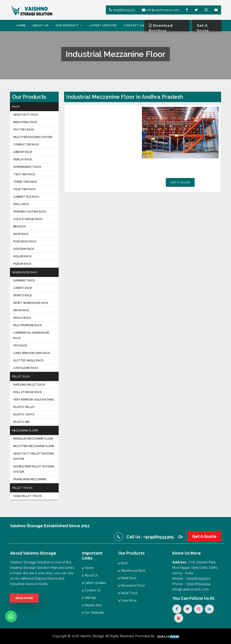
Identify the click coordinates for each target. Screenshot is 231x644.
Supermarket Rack (27, 167)
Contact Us (134, 26)
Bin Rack (20, 227)
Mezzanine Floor (25, 431)
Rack (16, 107)
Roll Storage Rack (28, 392)
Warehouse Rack (25, 272)
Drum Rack (21, 310)
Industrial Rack (25, 122)
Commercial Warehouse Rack (31, 335)
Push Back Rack (25, 241)
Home (21, 26)
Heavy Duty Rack (26, 115)
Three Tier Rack (25, 182)
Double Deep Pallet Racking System (34, 469)
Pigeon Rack (22, 264)
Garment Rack (24, 281)
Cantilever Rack (26, 368)
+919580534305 (122, 10)
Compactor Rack (26, 145)
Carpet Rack (23, 288)
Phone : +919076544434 (191, 584)
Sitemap (89, 598)
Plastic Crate (24, 415)
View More (127, 600)
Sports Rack (23, 295)
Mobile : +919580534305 (191, 578)
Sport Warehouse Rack (31, 303)
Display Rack (23, 159)
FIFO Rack (20, 346)
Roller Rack (23, 256)
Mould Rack (22, 318)
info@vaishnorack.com (161, 10)
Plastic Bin (21, 422)
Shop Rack (21, 234)
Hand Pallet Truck (28, 496)
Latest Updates (103, 26)
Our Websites (93, 613)
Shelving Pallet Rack (29, 385)
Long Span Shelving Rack (32, 353)
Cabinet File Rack (26, 197)
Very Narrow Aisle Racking (34, 400)
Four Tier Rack (24, 189)
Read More (24, 598)
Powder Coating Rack (30, 212)
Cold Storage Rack (28, 219)
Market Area (92, 605)
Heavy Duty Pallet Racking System (34, 456)
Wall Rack (21, 204)
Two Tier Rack (24, 174)
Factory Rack (24, 130)
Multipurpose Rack (28, 325)
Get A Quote (180, 182)
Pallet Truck (22, 488)
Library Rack (23, 152)
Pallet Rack (21, 377)
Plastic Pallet (24, 407)
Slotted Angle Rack (29, 361)
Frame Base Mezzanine (30, 479)
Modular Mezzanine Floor (33, 439)
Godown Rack (24, 249)
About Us (41, 26)
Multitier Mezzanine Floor (34, 446)
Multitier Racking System (33, 137)
